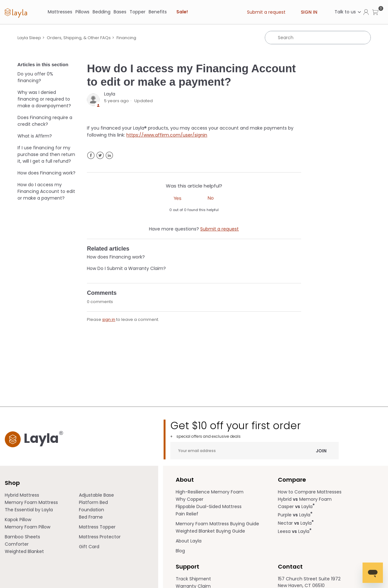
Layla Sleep (29, 38)
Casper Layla (296, 507)
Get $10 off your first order (254, 429)
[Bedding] (102, 12)
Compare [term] (292, 480)
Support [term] (187, 567)
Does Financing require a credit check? (45, 121)
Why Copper (190, 499)
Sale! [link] (182, 12)
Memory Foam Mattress (31, 502)
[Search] (318, 38)
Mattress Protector (100, 537)
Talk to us (348, 12)
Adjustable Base (96, 495)
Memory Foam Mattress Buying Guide (217, 524)
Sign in (309, 12)
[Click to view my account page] (366, 12)
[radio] (177, 198)
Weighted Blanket (24, 551)
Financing (126, 38)
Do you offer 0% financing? (35, 77)
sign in (109, 319)
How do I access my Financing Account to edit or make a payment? (46, 191)
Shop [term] (12, 483)
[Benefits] (158, 12)
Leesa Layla (295, 531)
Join (321, 450)
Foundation (92, 510)
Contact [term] (290, 567)
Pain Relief (187, 514)
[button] (375, 12)
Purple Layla (295, 515)
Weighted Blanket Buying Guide (210, 531)
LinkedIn (109, 156)
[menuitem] (42, 495)
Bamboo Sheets (22, 537)
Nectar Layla (296, 523)
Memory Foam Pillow (28, 527)
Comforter (17, 544)
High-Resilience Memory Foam (210, 492)
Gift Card (89, 547)
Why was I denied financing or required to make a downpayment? (44, 99)
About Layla (189, 541)
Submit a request (266, 12)
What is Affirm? (35, 136)
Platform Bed (93, 502)
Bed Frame (91, 517)
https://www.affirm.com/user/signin (167, 135)
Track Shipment (193, 579)
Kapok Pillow (18, 520)
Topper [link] (138, 12)
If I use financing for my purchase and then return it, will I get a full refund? (46, 154)
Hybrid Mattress (22, 495)
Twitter (100, 156)
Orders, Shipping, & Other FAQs (79, 38)
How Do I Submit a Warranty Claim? (126, 268)
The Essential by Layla (29, 510)
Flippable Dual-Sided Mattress (209, 507)
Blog (180, 551)
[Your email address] (254, 451)
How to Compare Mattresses (310, 492)
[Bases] (120, 12)
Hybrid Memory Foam (305, 499)
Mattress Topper (97, 527)
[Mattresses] (60, 12)
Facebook (91, 156)
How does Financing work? (46, 173)
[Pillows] (82, 12)
